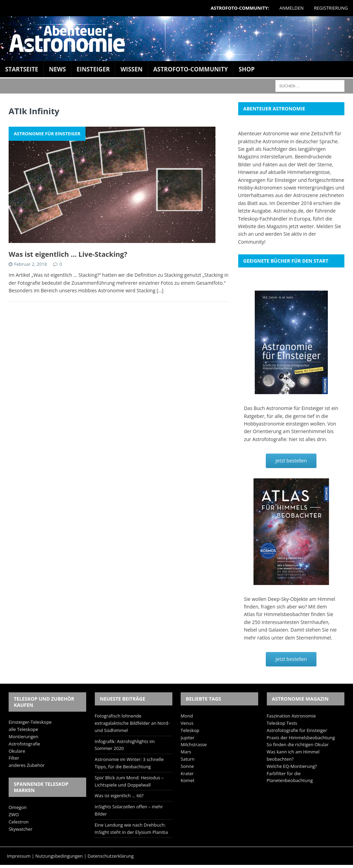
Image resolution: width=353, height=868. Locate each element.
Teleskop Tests (282, 723)
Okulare (17, 751)
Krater (187, 773)
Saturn (188, 759)
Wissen (131, 69)
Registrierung (331, 8)
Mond (187, 716)
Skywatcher (21, 829)
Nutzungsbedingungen (59, 856)
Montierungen (23, 737)
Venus (187, 723)
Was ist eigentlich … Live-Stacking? (68, 254)
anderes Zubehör (27, 765)
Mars (186, 752)
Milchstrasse (194, 744)
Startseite (22, 69)
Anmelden (292, 8)
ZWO (14, 815)
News (57, 69)
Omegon (18, 807)
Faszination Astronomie (291, 716)
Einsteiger (93, 69)
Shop (247, 69)
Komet (188, 780)
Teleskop (190, 730)
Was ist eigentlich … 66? (119, 796)
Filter (14, 758)
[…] (160, 290)
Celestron (19, 822)
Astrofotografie (24, 744)
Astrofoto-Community (191, 69)
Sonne (187, 766)
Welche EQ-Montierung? (292, 766)
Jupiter (188, 738)
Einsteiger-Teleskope (30, 722)
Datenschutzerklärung (111, 856)
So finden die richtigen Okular (298, 744)
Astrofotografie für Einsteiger (297, 730)
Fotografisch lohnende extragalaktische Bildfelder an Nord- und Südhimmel (132, 723)
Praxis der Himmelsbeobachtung (301, 738)
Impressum (19, 856)
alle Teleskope (23, 729)
